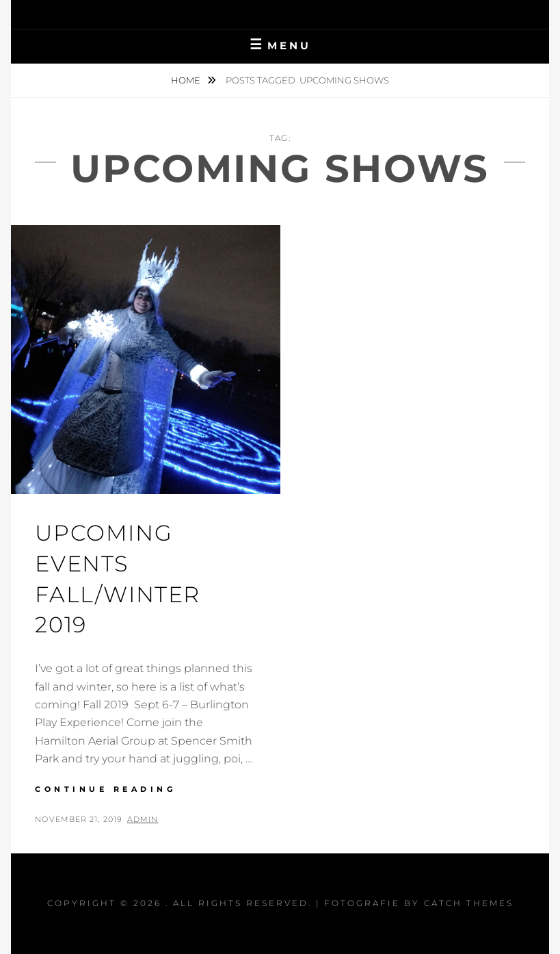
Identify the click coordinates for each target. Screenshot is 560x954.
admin (143, 819)
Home (187, 80)
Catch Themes (469, 903)
